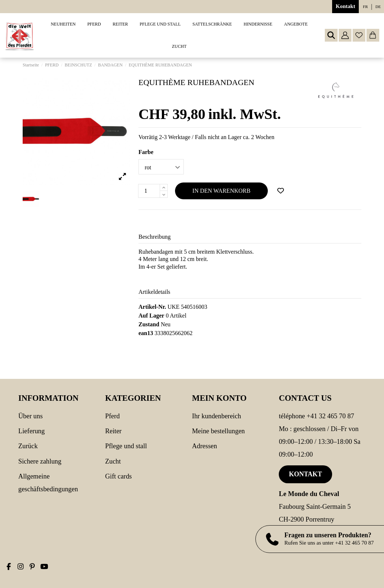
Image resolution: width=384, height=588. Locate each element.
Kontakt (345, 6)
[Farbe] (161, 167)
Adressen (205, 446)
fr (365, 7)
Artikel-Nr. (152, 307)
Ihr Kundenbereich (217, 416)
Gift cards (119, 476)
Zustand (149, 324)
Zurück (28, 446)
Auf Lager (151, 316)
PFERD (113, 416)
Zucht (113, 461)
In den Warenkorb (222, 191)
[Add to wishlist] (281, 191)
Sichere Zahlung (40, 461)
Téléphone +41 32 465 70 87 (316, 416)
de (378, 7)
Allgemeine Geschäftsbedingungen (48, 483)
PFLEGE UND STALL (126, 446)
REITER (113, 431)
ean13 (146, 333)
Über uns (31, 416)
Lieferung (32, 431)
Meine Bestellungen (219, 431)
